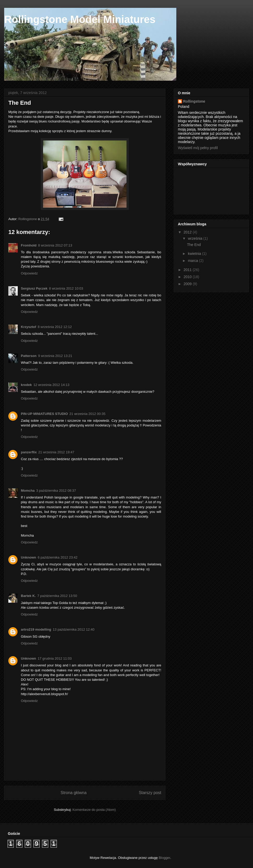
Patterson (29, 356)
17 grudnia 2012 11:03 (55, 658)
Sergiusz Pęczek (34, 288)
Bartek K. (28, 596)
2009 (188, 284)
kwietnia (195, 254)
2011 (188, 270)
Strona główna (74, 793)
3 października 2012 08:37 (56, 491)
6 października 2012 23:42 (58, 557)
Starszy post (150, 793)
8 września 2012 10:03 (66, 288)
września (195, 238)
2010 (188, 277)
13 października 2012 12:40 (74, 629)
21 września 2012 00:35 (87, 414)
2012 (188, 232)
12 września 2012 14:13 (51, 385)
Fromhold (29, 245)
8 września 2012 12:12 (55, 327)
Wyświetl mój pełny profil (198, 148)
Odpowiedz (29, 273)
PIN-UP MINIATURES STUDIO (44, 414)
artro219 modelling (36, 629)
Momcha (28, 491)
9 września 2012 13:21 (55, 356)
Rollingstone (194, 101)
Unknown (29, 557)
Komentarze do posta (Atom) (94, 810)
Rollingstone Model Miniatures (80, 19)
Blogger (164, 858)
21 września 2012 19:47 (56, 452)
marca (193, 261)
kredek (26, 385)
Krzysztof (29, 327)
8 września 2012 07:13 (55, 245)
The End (194, 245)
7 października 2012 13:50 (57, 596)
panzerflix (29, 452)
